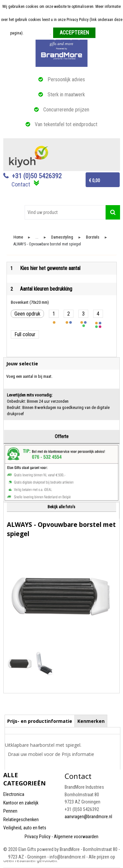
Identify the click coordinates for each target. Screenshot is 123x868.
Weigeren (105, 33)
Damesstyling (62, 237)
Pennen (10, 811)
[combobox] (65, 212)
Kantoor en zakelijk (21, 803)
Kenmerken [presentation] (91, 721)
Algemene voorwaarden (76, 837)
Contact (21, 184)
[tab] (40, 721)
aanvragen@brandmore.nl (88, 817)
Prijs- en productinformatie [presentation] (40, 721)
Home (18, 237)
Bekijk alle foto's (61, 507)
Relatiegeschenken (21, 820)
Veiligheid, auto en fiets (25, 828)
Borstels (93, 237)
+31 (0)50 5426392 (37, 176)
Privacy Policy (38, 837)
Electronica (14, 794)
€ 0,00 (94, 181)
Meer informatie (37, 33)
